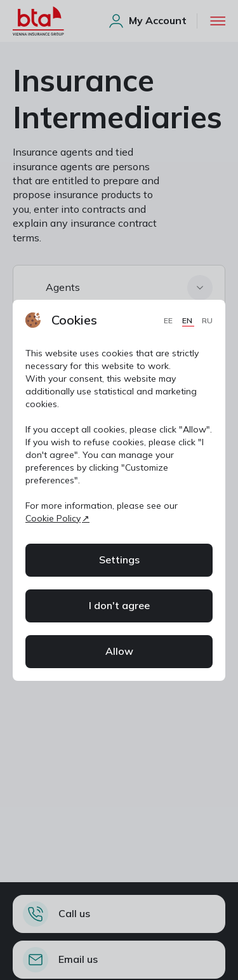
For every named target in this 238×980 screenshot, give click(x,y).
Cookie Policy (53, 518)
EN (188, 320)
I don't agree (119, 605)
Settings (119, 560)
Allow (119, 651)
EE (169, 320)
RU (207, 320)
